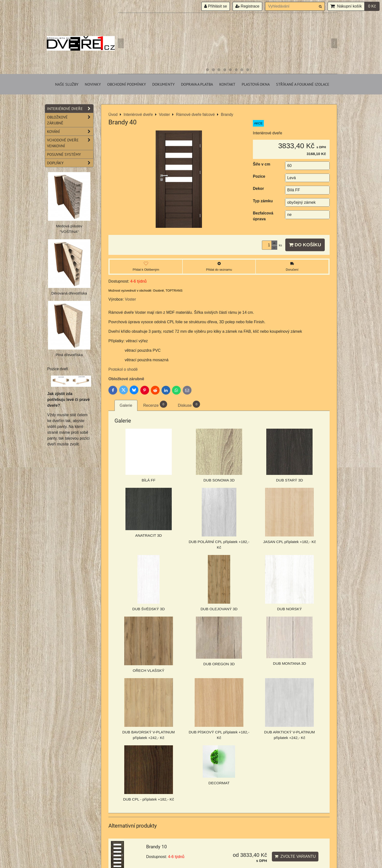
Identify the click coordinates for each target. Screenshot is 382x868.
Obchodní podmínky (127, 84)
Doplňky (70, 163)
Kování (70, 131)
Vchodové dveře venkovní (70, 143)
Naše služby (67, 84)
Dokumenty (163, 84)
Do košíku (305, 245)
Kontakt (227, 84)
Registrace (247, 6)
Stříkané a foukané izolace (303, 84)
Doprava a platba (197, 84)
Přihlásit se (216, 6)
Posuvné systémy (64, 154)
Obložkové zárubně (126, 379)
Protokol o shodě (123, 369)
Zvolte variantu (295, 856)
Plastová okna (256, 84)
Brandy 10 (157, 847)
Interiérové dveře (70, 109)
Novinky (93, 84)
